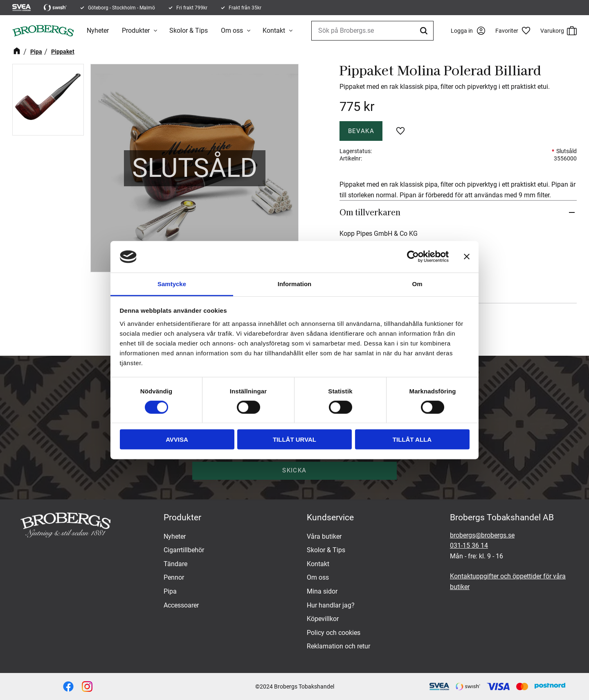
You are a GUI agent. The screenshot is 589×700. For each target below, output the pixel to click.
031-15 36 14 (469, 545)
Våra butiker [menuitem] (324, 536)
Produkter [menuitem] (136, 30)
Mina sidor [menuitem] (322, 591)
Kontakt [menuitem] (274, 30)
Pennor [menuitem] (174, 577)
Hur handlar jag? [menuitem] (331, 605)
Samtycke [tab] (172, 284)
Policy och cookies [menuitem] (334, 633)
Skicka (294, 470)
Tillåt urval (294, 439)
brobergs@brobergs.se (482, 535)
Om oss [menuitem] (232, 30)
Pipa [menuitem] (170, 591)
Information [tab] (295, 284)
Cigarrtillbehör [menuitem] (184, 550)
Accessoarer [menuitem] (181, 605)
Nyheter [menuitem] (98, 30)
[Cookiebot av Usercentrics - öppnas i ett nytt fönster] (413, 257)
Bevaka (361, 131)
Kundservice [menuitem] (330, 517)
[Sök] (425, 31)
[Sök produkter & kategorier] (372, 31)
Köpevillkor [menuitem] (323, 619)
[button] (516, 31)
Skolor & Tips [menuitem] (189, 30)
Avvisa (177, 439)
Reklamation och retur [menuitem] (338, 646)
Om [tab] (417, 284)
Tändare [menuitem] (175, 564)
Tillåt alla (412, 439)
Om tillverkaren (370, 212)
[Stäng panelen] (467, 257)
